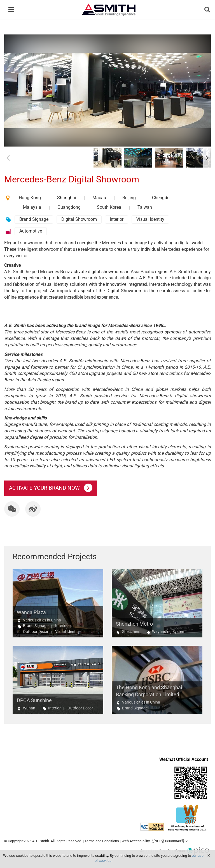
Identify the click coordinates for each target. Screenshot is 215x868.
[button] (12, 509)
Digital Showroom (79, 219)
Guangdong (69, 207)
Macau (99, 198)
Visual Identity (150, 219)
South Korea (109, 207)
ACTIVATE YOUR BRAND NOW (51, 488)
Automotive (31, 231)
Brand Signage (34, 219)
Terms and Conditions (102, 841)
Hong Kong (30, 198)
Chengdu (161, 198)
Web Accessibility (136, 841)
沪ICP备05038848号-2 (170, 841)
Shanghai (67, 198)
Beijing (129, 198)
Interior (117, 219)
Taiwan (145, 207)
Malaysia (32, 207)
